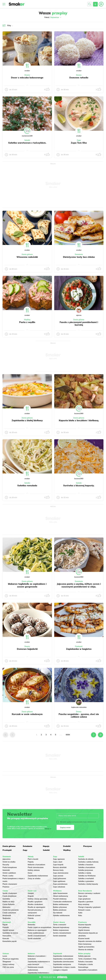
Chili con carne (8, 967)
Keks (80, 915)
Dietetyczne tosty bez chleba (79, 257)
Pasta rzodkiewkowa (36, 933)
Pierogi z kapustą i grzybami (89, 907)
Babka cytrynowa (60, 907)
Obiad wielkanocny (61, 896)
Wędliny (27, 320)
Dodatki (67, 846)
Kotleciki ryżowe (34, 915)
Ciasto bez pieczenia (11, 910)
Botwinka (31, 925)
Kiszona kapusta (85, 925)
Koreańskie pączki (10, 941)
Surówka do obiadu (86, 859)
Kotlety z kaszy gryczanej (38, 899)
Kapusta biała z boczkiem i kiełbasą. (79, 420)
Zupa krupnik (58, 865)
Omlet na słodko (9, 862)
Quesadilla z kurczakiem (88, 970)
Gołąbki (31, 893)
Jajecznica (6, 859)
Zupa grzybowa (84, 899)
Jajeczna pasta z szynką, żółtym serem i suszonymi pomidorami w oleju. (79, 585)
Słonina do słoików (86, 950)
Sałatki (27, 140)
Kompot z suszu (84, 910)
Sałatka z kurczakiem (87, 867)
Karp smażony (84, 904)
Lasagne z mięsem (60, 970)
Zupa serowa (58, 876)
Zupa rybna (83, 896)
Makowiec (6, 907)
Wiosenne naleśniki (27, 257)
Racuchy (6, 865)
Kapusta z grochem (86, 902)
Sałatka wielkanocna (61, 915)
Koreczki (6, 939)
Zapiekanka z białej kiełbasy (27, 420)
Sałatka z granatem (86, 881)
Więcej (47, 829)
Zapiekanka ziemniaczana (63, 962)
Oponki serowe (8, 930)
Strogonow (7, 962)
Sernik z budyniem (10, 893)
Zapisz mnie (65, 827)
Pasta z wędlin (27, 322)
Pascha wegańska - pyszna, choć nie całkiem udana (79, 716)
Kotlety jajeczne (84, 956)
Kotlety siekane (34, 870)
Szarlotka (6, 899)
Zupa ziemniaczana (61, 873)
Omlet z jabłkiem (9, 873)
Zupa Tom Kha (79, 143)
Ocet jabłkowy (84, 927)
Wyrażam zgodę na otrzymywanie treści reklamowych (76, 822)
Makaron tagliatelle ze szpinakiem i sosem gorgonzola (27, 585)
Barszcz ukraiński (60, 867)
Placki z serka (8, 876)
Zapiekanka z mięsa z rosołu (64, 967)
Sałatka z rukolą (85, 873)
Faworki (6, 927)
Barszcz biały (58, 870)
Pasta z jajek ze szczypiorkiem (40, 927)
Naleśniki (6, 870)
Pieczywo (88, 846)
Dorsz (30, 873)
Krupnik (31, 896)
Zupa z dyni (58, 862)
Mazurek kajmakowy (61, 927)
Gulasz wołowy (8, 964)
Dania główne (27, 254)
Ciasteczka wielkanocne (62, 902)
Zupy (79, 140)
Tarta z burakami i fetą (87, 959)
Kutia (80, 913)
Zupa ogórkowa (59, 881)
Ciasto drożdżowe (9, 896)
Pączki (5, 925)
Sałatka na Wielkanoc (87, 876)
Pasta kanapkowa (10, 867)
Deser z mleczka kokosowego (27, 78)
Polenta (31, 918)
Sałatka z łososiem (86, 865)
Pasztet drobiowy (60, 899)
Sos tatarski (58, 913)
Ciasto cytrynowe (9, 913)
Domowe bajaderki (27, 649)
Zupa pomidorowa (60, 884)
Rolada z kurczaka (85, 962)
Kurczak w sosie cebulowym (27, 714)
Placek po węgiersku (11, 959)
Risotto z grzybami (35, 902)
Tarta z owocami (60, 925)
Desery (27, 75)
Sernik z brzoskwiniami (37, 936)
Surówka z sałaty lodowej (88, 862)
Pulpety (31, 862)
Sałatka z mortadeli (86, 879)
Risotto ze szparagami (36, 907)
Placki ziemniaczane (36, 867)
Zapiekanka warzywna (62, 964)
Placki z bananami (10, 884)
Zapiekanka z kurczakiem (63, 959)
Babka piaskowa (60, 910)
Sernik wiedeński (34, 939)
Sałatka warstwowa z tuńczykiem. (27, 143)
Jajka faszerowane (60, 893)
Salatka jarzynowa (86, 870)
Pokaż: (53, 17)
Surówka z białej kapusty (88, 884)
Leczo (5, 956)
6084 (68, 735)
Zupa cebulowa (59, 887)
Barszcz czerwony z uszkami (89, 893)
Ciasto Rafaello (9, 904)
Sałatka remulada (27, 485)
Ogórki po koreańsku (86, 947)
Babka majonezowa (61, 930)
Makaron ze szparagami (37, 930)
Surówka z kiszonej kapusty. (79, 485)
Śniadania (79, 254)
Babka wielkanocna (61, 904)
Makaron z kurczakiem (36, 865)
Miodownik (7, 915)
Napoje (46, 846)
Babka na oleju (8, 902)
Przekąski (79, 646)
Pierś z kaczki (33, 859)
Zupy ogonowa (59, 859)
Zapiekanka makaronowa (38, 876)
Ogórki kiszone (84, 930)
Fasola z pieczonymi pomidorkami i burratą (79, 324)
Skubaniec (7, 918)
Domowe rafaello (79, 78)
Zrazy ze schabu (34, 879)
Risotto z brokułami (35, 904)
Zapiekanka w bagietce (79, 649)
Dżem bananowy (85, 944)
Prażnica (6, 887)
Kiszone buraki (84, 939)
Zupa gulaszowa (60, 879)
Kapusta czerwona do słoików (90, 941)
